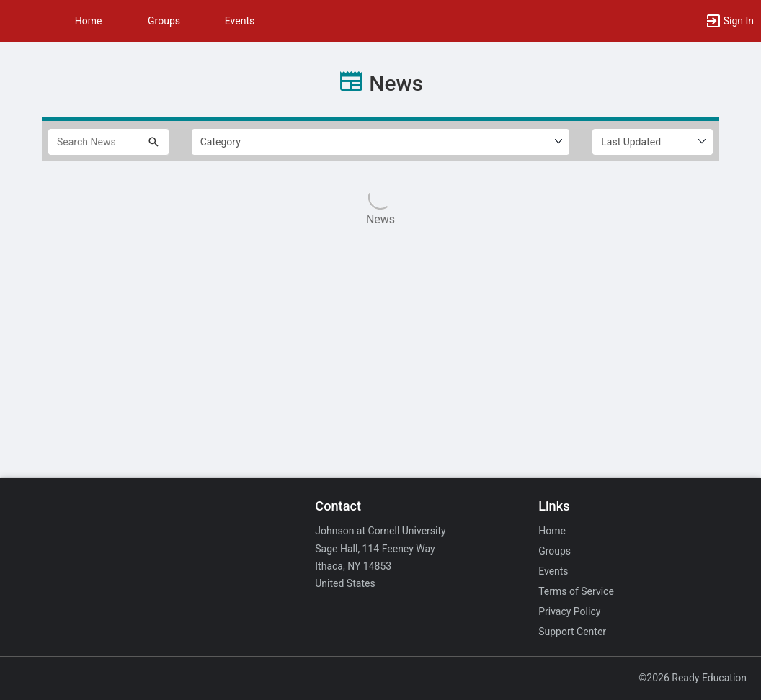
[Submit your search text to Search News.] (153, 142)
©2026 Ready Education (693, 678)
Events (240, 21)
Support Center (572, 632)
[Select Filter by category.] (381, 142)
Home (552, 531)
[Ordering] (653, 142)
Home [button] (89, 21)
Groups (164, 21)
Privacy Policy (569, 611)
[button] (18, 21)
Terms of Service (576, 591)
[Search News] (93, 142)
